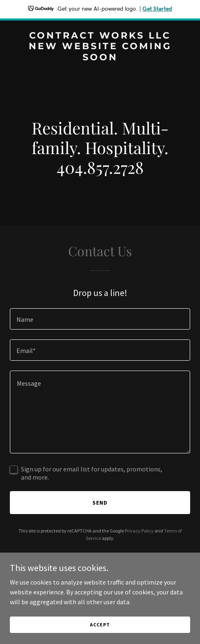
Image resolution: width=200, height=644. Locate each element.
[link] (100, 58)
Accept (100, 625)
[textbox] (100, 319)
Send (100, 503)
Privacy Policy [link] (139, 531)
